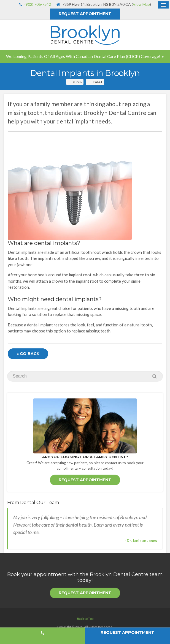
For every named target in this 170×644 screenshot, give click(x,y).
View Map (141, 4)
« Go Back (28, 354)
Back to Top (85, 619)
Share (77, 82)
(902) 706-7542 (38, 4)
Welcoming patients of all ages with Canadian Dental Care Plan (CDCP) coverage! (83, 56)
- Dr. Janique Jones (141, 541)
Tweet (98, 82)
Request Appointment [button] (85, 14)
